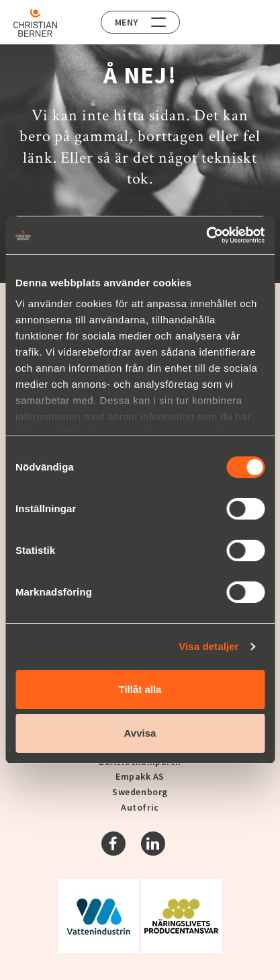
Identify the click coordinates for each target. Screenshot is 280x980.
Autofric (140, 807)
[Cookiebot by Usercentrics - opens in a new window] (206, 235)
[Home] (35, 23)
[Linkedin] (153, 844)
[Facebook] (113, 844)
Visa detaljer (208, 646)
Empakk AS (140, 776)
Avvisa (140, 733)
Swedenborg (140, 792)
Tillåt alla (140, 689)
